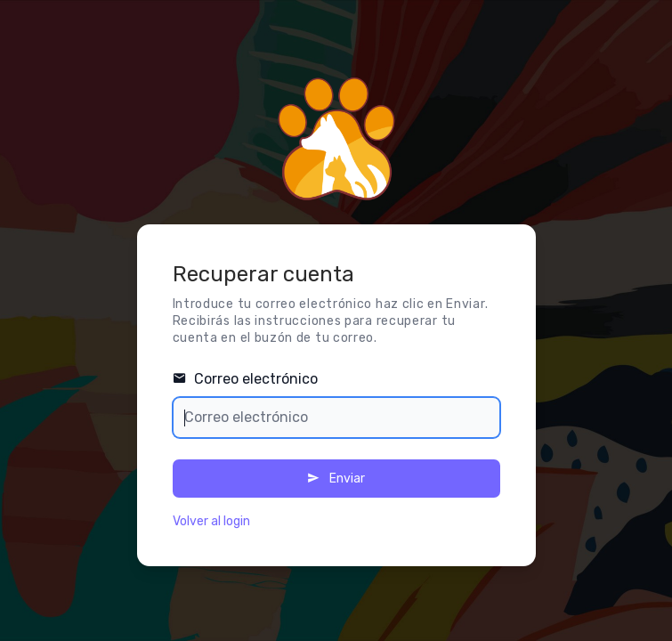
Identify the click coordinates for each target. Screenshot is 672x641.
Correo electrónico (245, 379)
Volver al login (211, 521)
